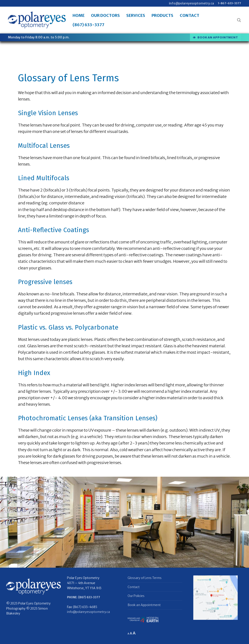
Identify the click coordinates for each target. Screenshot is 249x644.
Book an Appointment (144, 605)
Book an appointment (215, 37)
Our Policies (136, 596)
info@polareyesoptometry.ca (191, 3)
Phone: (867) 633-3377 (84, 597)
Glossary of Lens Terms (145, 578)
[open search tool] (239, 20)
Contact (134, 587)
